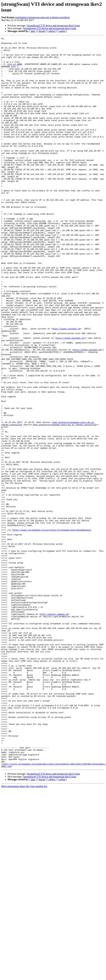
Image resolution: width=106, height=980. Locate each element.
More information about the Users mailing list (24, 927)
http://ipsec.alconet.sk (66, 384)
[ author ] (62, 31)
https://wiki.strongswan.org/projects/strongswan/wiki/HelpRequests (52, 623)
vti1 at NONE (15, 70)
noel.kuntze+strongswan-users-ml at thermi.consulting (42, 17)
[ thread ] (42, 31)
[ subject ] (52, 31)
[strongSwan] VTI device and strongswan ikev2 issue (53, 26)
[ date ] (33, 31)
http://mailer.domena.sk (54, 724)
